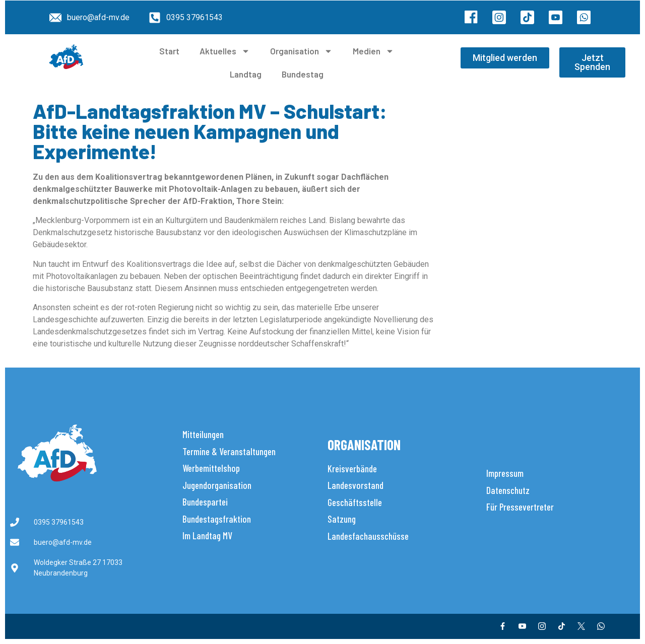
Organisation (301, 51)
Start (169, 51)
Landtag (246, 74)
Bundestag (303, 74)
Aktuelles (225, 51)
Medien (373, 51)
